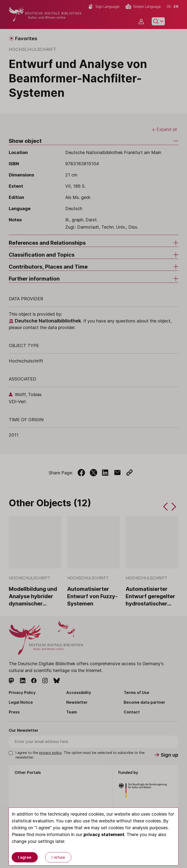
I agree (25, 857)
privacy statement (104, 834)
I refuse (58, 857)
